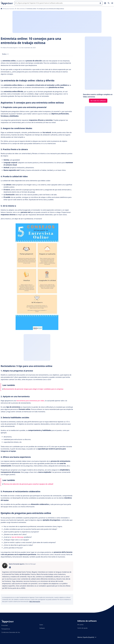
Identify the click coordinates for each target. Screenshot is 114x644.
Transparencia (6, 629)
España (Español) (90, 637)
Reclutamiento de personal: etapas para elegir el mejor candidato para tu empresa (33, 389)
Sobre (41, 625)
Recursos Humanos (9, 9)
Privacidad (5, 625)
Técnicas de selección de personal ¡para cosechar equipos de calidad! (28, 484)
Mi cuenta (80, 625)
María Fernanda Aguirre (11, 48)
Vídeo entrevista (21, 9)
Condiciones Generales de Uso (11, 632)
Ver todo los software (98, 101)
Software (42, 628)
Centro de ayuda (82, 628)
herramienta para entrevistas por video (30, 401)
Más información (35, 601)
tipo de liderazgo (18, 537)
